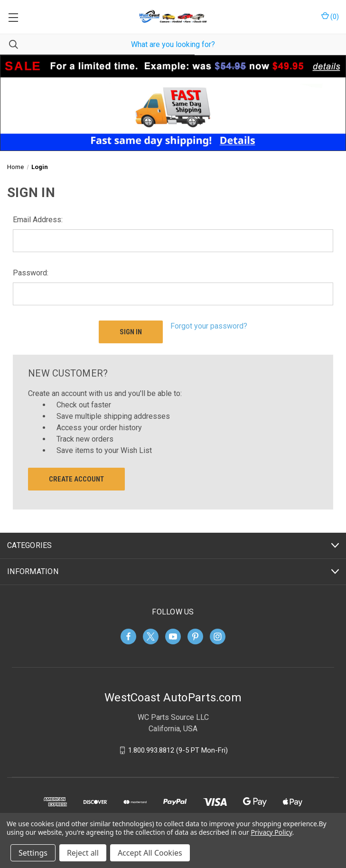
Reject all (83, 853)
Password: (31, 273)
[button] (173, 103)
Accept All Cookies (150, 853)
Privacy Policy (271, 832)
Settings (33, 853)
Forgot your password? (209, 326)
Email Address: (38, 220)
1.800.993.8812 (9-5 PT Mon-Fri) (178, 750)
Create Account (76, 479)
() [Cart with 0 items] (330, 16)
